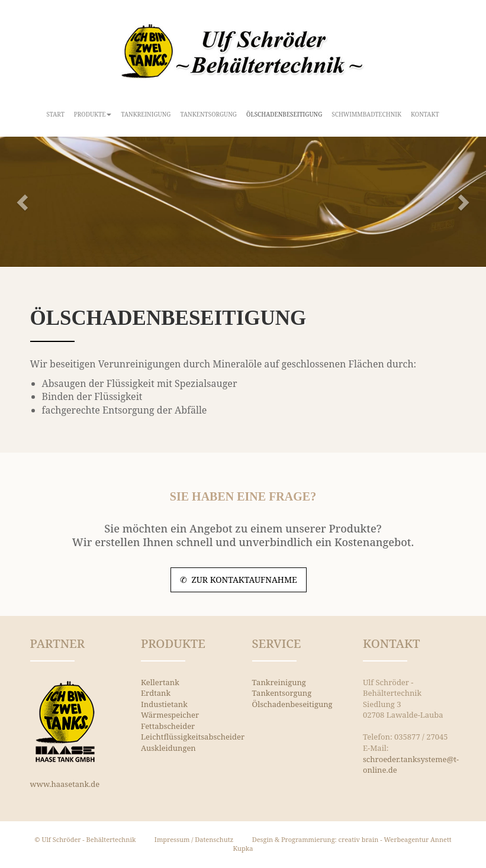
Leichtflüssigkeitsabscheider (193, 737)
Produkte (93, 114)
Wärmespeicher (170, 715)
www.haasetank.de (65, 784)
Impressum (172, 839)
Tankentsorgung (209, 114)
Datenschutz (214, 839)
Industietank (164, 704)
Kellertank (160, 682)
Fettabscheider (168, 726)
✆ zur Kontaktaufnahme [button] (239, 580)
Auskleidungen (168, 748)
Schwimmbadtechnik (366, 114)
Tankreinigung (146, 114)
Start (56, 114)
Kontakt (425, 114)
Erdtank (156, 693)
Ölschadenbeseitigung (284, 114)
